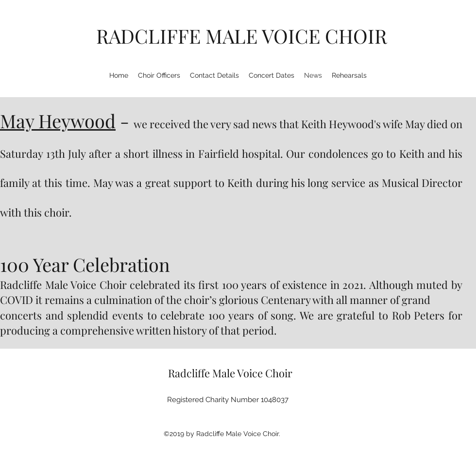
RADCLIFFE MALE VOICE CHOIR (242, 36)
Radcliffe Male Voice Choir (230, 373)
